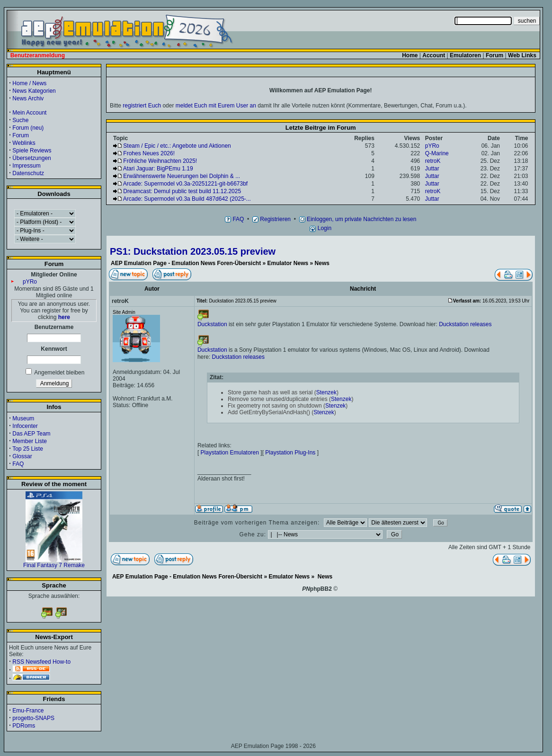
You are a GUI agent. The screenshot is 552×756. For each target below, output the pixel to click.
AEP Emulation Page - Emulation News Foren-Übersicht (186, 263)
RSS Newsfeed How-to (41, 662)
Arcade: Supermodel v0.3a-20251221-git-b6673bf (186, 184)
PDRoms (24, 726)
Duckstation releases (465, 324)
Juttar (432, 169)
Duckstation (212, 324)
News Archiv (28, 98)
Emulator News (288, 263)
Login (321, 228)
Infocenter (25, 426)
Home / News (29, 83)
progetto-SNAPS (33, 718)
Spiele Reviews (32, 151)
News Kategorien (34, 91)
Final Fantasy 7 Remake (54, 563)
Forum (21, 135)
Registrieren (272, 219)
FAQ (18, 464)
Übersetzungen (31, 158)
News (322, 263)
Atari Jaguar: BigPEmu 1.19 (158, 169)
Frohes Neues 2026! (149, 153)
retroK (433, 161)
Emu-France (28, 711)
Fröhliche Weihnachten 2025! (160, 161)
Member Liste (30, 441)
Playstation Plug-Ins (290, 453)
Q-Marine (437, 153)
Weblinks (24, 143)
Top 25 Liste (28, 449)
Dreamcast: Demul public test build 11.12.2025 (182, 191)
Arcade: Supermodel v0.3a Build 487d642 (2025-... (187, 199)
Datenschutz (28, 173)
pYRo (30, 282)
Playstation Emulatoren (230, 453)
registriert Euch (142, 106)
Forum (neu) (28, 128)
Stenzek (326, 392)
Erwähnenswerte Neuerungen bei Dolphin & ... (182, 176)
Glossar (22, 456)
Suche (20, 120)
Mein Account (29, 113)
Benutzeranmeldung (38, 55)
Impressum (26, 166)
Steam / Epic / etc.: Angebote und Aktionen (177, 146)
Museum (23, 418)
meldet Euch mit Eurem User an (216, 106)
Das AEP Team (31, 434)
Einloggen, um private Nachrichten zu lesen (358, 219)
